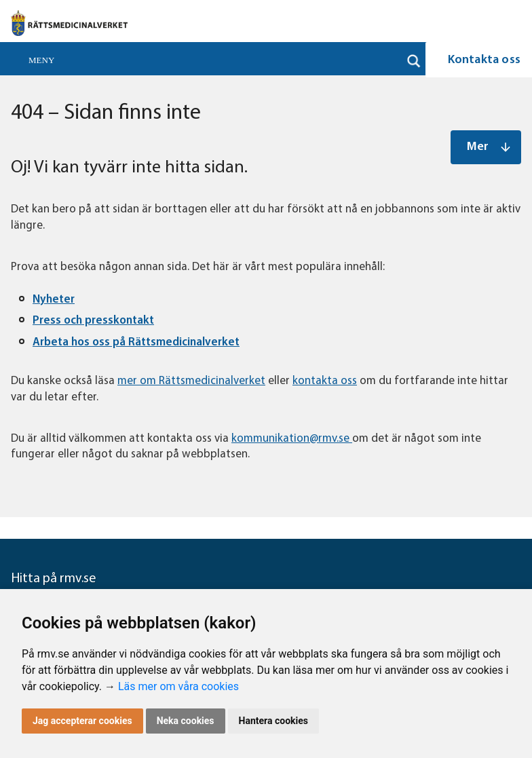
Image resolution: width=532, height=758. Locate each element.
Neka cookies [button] (186, 721)
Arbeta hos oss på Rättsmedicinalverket (136, 342)
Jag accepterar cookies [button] (82, 721)
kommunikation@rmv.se (292, 439)
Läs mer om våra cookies (178, 686)
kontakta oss (325, 381)
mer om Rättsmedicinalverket (191, 381)
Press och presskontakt (93, 321)
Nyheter (54, 300)
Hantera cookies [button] (273, 721)
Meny (41, 60)
